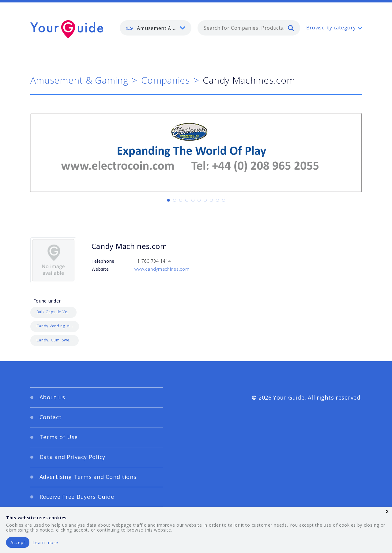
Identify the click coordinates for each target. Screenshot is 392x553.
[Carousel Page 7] (205, 200)
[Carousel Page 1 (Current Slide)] (168, 200)
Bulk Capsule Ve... (54, 312)
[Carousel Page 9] (217, 200)
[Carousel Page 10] (224, 200)
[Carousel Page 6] (199, 200)
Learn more (45, 542)
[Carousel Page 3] (181, 200)
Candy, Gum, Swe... (55, 340)
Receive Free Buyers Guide (77, 497)
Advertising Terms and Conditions (88, 477)
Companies (165, 80)
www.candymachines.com (162, 269)
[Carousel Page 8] (211, 200)
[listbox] (156, 28)
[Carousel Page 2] (175, 200)
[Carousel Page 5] (193, 200)
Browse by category (331, 28)
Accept (18, 542)
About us (52, 397)
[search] (291, 28)
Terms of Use (59, 437)
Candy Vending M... (55, 326)
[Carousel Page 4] (187, 200)
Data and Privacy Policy (73, 457)
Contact (51, 417)
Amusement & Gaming (79, 80)
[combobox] (249, 28)
